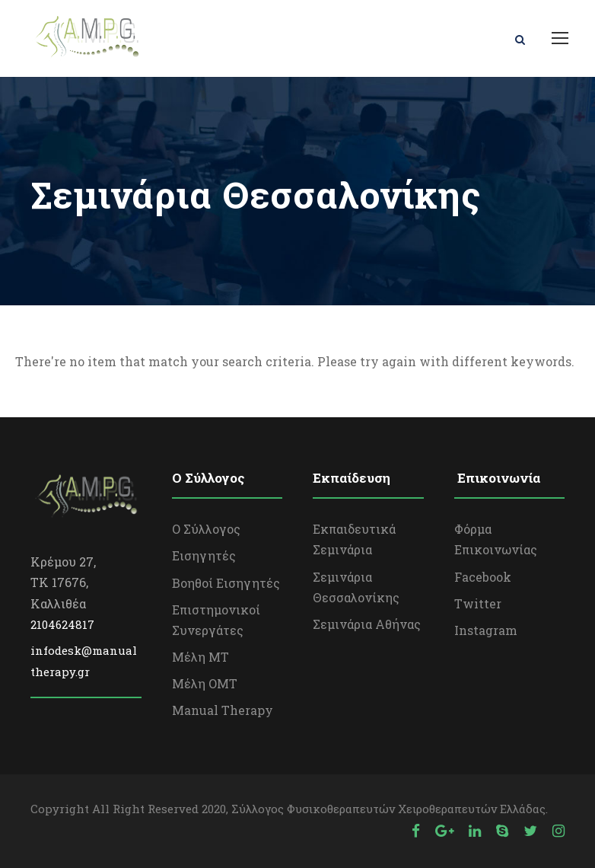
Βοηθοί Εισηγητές (226, 583)
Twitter (478, 603)
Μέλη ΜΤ (200, 657)
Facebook (483, 577)
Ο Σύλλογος (206, 529)
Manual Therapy (223, 710)
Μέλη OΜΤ (205, 683)
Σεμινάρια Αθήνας (367, 624)
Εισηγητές (204, 555)
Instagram (486, 630)
